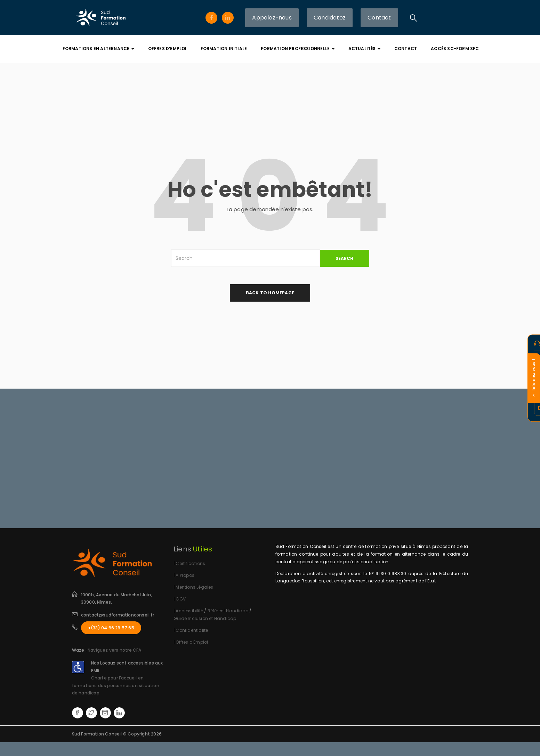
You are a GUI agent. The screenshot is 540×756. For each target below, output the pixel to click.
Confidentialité (192, 630)
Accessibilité (189, 611)
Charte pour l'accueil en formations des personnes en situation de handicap (116, 685)
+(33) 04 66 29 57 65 (111, 628)
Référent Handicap (228, 611)
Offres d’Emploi (167, 49)
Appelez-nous (272, 18)
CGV (181, 599)
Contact (379, 18)
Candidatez (330, 18)
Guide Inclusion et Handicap (205, 618)
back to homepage (270, 293)
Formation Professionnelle (297, 49)
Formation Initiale (224, 49)
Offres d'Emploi (192, 642)
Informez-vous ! (534, 378)
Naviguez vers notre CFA (115, 650)
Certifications (190, 563)
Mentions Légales (194, 587)
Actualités (364, 49)
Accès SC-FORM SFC (455, 49)
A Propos (185, 575)
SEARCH (344, 258)
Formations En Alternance (98, 49)
